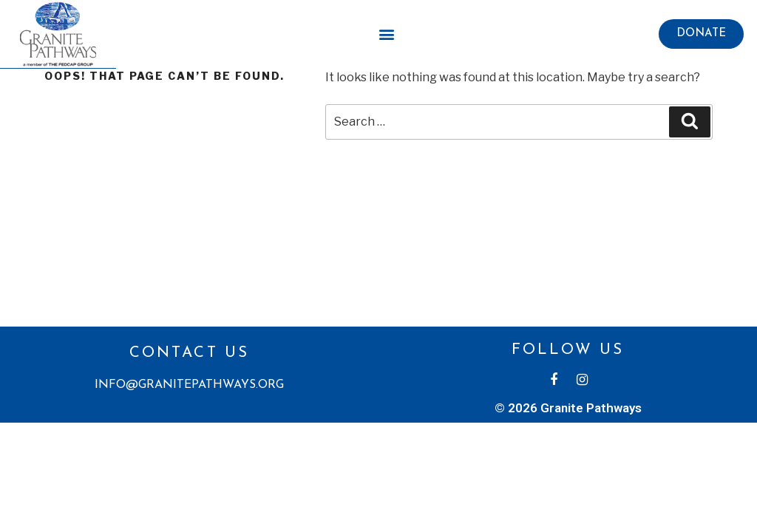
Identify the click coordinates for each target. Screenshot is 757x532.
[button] (701, 34)
